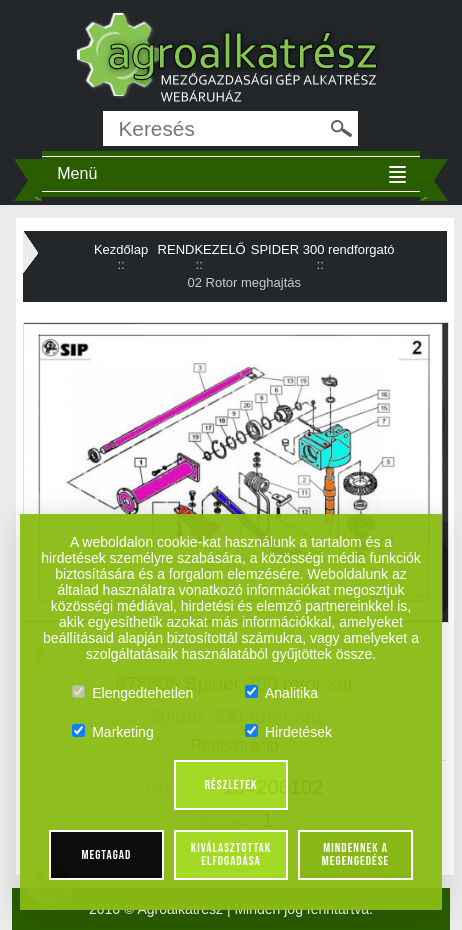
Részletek (231, 785)
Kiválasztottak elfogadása (231, 854)
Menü (77, 173)
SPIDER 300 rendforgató (323, 249)
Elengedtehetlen (132, 693)
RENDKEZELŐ (202, 249)
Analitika (281, 693)
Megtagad (107, 855)
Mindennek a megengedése (355, 854)
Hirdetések (288, 732)
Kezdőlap (121, 249)
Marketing (112, 732)
